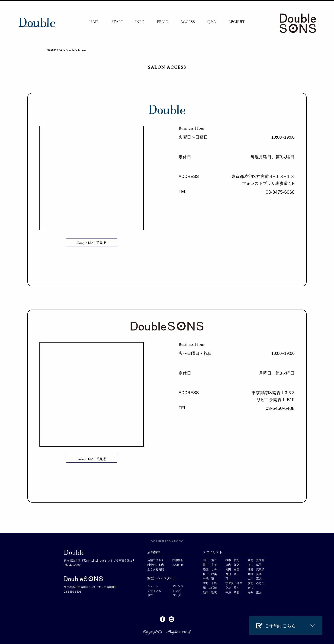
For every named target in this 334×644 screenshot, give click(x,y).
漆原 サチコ (211, 569)
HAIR (94, 22)
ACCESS (188, 22)
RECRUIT (237, 22)
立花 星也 (232, 588)
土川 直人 (255, 579)
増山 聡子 (255, 565)
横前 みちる (256, 583)
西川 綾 (231, 574)
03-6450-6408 (280, 408)
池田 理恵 (210, 592)
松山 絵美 (210, 574)
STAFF (117, 22)
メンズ (178, 591)
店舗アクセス (156, 560)
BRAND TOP (54, 50)
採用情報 (178, 560)
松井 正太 (255, 592)
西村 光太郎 (256, 560)
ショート (153, 586)
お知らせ (178, 565)
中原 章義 (232, 592)
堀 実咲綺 (210, 588)
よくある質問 (156, 569)
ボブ (150, 595)
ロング (177, 595)
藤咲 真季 (255, 574)
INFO (140, 22)
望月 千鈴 (210, 583)
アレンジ (178, 586)
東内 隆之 (232, 565)
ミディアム (154, 591)
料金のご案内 (156, 565)
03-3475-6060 (280, 192)
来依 (250, 588)
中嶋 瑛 (209, 579)
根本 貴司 (232, 560)
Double (70, 50)
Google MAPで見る (92, 243)
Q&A (212, 22)
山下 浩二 (210, 560)
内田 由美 (232, 569)
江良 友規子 (256, 569)
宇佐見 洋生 (234, 583)
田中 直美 (210, 565)
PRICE (162, 22)
